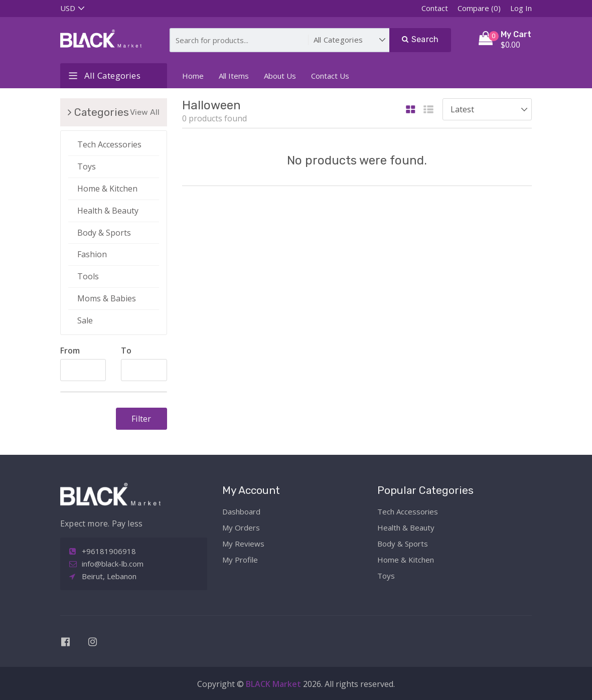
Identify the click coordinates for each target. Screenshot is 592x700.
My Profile (240, 560)
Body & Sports (104, 233)
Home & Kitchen (107, 189)
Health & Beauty (108, 211)
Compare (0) (479, 8)
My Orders (241, 528)
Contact (435, 8)
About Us (280, 76)
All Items (234, 76)
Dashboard (241, 511)
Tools (88, 276)
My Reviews (243, 544)
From (70, 351)
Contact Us (330, 76)
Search (420, 39)
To (126, 351)
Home (193, 76)
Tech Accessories (109, 144)
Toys (87, 166)
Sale (85, 320)
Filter (141, 419)
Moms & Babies (107, 298)
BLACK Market (274, 684)
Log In (521, 8)
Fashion (92, 254)
